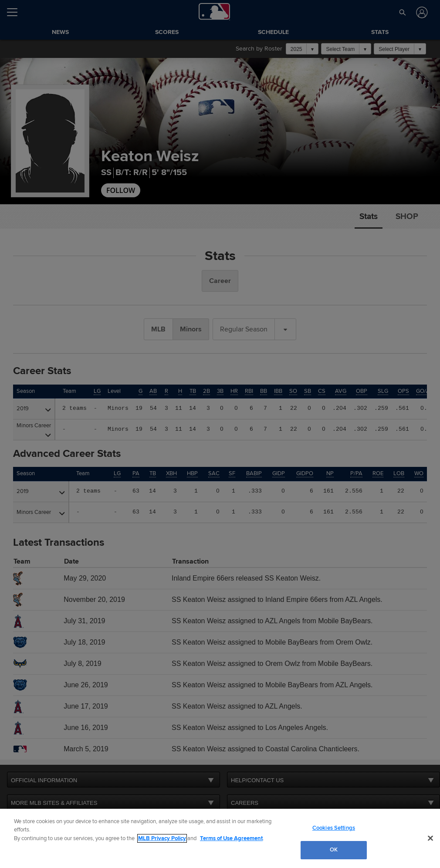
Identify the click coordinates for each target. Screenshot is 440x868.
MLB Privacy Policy (162, 838)
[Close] (430, 838)
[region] (220, 838)
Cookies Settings (334, 828)
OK (334, 850)
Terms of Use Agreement (231, 838)
